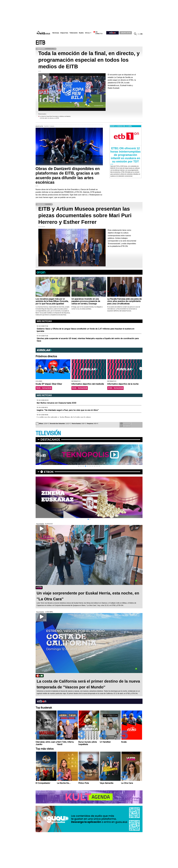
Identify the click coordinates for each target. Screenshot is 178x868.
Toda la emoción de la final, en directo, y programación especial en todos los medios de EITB (89, 60)
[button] (141, 369)
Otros (87, 33)
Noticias (56, 33)
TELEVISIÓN (48, 433)
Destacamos (50, 440)
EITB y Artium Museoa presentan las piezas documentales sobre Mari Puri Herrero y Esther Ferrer (85, 215)
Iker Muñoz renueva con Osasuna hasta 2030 (56, 403)
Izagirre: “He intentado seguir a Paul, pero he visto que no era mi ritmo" (68, 410)
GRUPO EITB (126, 33)
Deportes (64, 33)
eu (139, 34)
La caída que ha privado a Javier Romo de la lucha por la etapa (64, 417)
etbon (49, 472)
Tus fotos (125, 423)
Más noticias (44, 321)
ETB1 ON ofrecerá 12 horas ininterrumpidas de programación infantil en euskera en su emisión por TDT (125, 155)
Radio (81, 33)
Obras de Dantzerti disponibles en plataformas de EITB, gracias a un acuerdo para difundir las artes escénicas (68, 175)
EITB (40, 43)
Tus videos (125, 426)
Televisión (74, 33)
